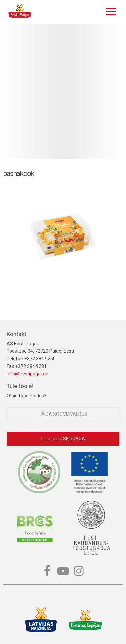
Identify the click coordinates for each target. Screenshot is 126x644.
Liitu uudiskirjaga (63, 439)
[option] (63, 91)
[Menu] (109, 11)
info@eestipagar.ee (28, 374)
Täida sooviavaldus (63, 414)
